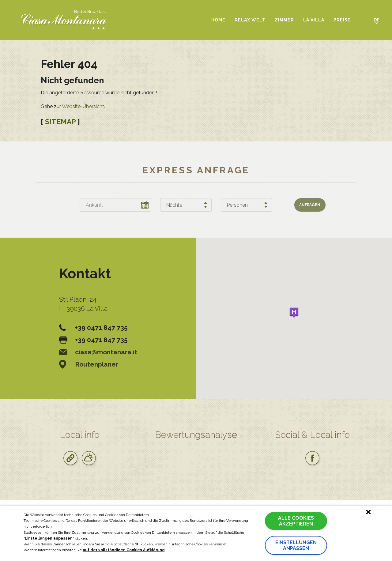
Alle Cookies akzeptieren (296, 521)
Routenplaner (89, 364)
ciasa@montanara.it (98, 352)
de (377, 20)
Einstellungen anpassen (296, 545)
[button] (294, 313)
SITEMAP (60, 121)
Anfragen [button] (310, 205)
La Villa (314, 20)
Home (218, 20)
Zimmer (284, 20)
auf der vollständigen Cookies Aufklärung (124, 550)
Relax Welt (250, 20)
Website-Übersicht (83, 106)
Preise (342, 20)
